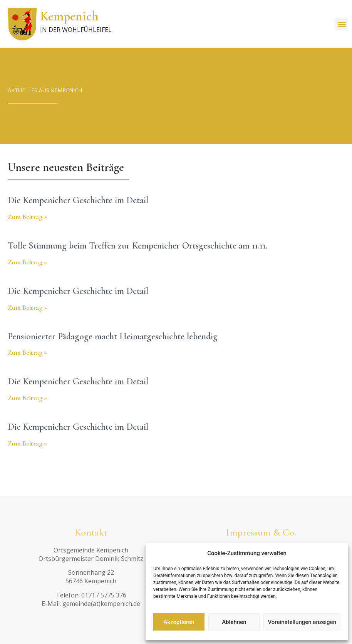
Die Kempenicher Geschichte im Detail (78, 200)
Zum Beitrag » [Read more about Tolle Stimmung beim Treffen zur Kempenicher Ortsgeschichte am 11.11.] (27, 262)
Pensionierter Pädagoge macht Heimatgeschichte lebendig (113, 336)
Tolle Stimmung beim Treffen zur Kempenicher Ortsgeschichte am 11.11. (137, 246)
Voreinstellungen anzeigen (302, 622)
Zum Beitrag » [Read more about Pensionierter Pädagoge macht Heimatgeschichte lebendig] (27, 352)
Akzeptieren (179, 622)
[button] (342, 24)
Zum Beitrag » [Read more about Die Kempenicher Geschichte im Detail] (27, 217)
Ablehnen (234, 622)
